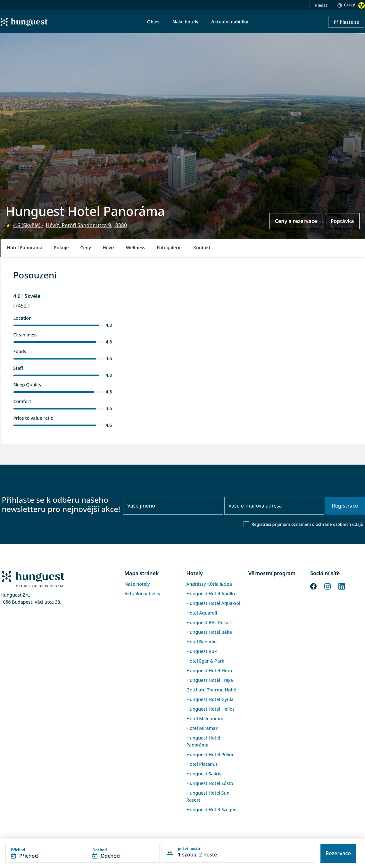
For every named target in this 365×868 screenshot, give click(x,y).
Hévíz (108, 248)
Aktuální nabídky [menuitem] (230, 22)
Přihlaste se (346, 22)
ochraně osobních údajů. (340, 524)
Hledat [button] (321, 5)
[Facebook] (313, 586)
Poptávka (342, 221)
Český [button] (349, 5)
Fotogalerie (169, 248)
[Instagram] (328, 586)
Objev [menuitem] (153, 22)
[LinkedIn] (342, 586)
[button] (82, 853)
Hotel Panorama (25, 248)
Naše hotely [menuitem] (185, 22)
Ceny (86, 248)
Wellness (136, 248)
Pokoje (61, 248)
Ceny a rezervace (296, 221)
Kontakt (202, 248)
